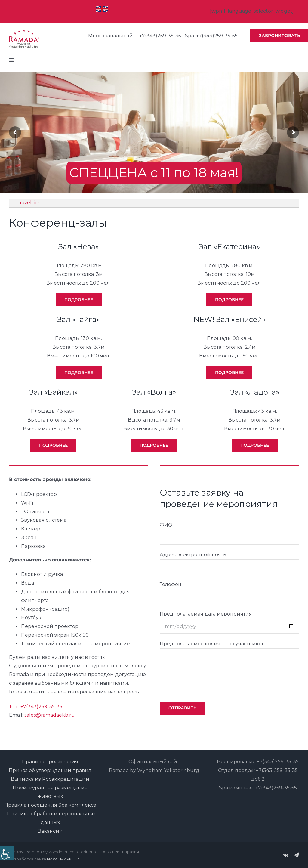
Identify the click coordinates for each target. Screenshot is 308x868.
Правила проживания (50, 762)
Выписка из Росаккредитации (50, 779)
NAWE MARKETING (65, 859)
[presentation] (205, 681)
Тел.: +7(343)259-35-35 (36, 707)
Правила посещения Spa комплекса (50, 805)
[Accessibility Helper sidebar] (7, 853)
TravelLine (29, 203)
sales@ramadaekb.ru (50, 715)
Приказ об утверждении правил (50, 770)
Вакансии (50, 831)
